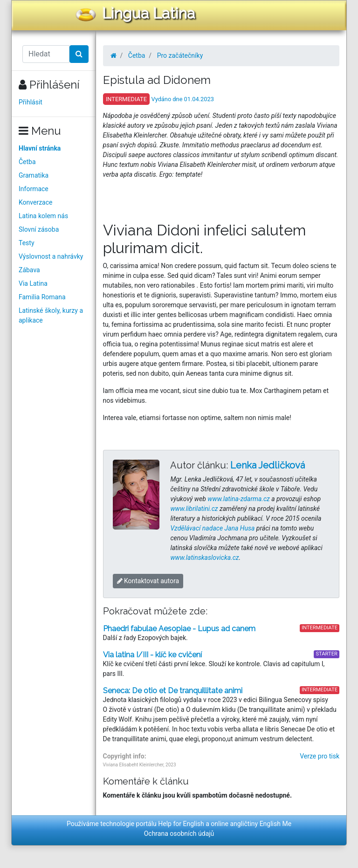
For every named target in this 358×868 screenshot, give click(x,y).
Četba (27, 162)
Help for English (181, 824)
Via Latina (33, 283)
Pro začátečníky (180, 55)
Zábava (29, 270)
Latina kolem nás (43, 216)
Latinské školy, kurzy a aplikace (51, 315)
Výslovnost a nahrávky (51, 256)
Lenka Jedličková (268, 465)
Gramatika (34, 175)
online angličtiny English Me (251, 824)
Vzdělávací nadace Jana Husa (212, 528)
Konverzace (36, 202)
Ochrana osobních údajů (179, 834)
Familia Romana (42, 297)
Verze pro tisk (320, 756)
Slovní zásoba (39, 229)
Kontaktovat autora (148, 581)
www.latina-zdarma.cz (238, 499)
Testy (27, 243)
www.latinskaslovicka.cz (204, 558)
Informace (34, 189)
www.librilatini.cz (194, 509)
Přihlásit (31, 102)
